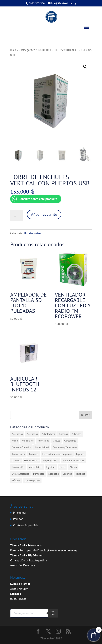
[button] (85, 67)
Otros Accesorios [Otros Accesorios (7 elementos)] (20, 474)
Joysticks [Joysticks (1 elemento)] (51, 467)
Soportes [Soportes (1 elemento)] (67, 474)
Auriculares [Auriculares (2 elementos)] (28, 441)
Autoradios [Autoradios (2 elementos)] (43, 441)
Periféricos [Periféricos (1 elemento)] (39, 474)
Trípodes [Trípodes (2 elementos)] (16, 480)
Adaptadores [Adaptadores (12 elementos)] (48, 434)
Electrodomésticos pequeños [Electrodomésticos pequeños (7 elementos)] (57, 454)
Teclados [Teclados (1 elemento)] (80, 474)
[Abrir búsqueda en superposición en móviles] (34, 613)
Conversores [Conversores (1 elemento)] (18, 454)
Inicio (13, 50)
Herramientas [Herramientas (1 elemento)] (31, 460)
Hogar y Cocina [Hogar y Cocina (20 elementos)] (51, 460)
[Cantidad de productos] (16, 216)
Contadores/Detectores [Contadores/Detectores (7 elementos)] (65, 447)
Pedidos (18, 519)
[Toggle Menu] (86, 27)
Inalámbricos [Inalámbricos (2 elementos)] (35, 467)
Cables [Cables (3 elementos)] (57, 441)
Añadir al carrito (44, 214)
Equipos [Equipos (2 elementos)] (80, 454)
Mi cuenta (19, 513)
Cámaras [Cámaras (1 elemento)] (34, 454)
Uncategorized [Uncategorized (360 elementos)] (32, 480)
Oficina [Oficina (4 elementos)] (73, 467)
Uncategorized (27, 50)
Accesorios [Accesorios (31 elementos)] (17, 434)
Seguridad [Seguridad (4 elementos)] (54, 474)
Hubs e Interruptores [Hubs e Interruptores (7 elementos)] (73, 460)
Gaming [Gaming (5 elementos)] (16, 460)
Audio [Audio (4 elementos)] (15, 441)
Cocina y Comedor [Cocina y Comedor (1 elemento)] (21, 447)
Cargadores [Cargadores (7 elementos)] (70, 441)
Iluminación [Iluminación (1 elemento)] (18, 467)
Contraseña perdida (26, 525)
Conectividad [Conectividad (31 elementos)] (42, 447)
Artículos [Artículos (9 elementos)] (77, 434)
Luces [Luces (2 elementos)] (62, 467)
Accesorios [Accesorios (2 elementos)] (32, 434)
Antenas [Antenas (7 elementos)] (63, 434)
